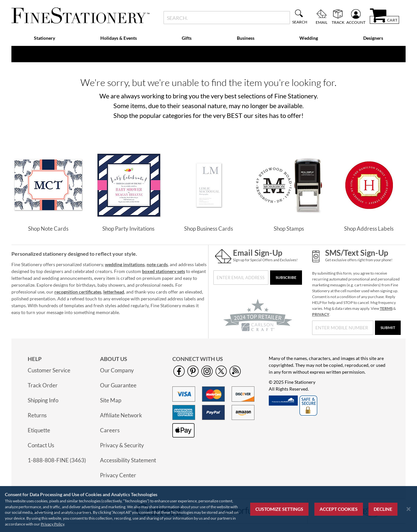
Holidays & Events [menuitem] (119, 38)
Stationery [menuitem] (44, 38)
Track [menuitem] (338, 22)
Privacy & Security (122, 445)
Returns (37, 415)
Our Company (117, 370)
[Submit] (388, 328)
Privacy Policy (52, 524)
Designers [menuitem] (373, 38)
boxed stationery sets (164, 271)
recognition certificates (78, 292)
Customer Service (49, 370)
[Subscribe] (286, 278)
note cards (157, 264)
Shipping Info (43, 400)
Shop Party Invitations (128, 229)
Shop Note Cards (48, 229)
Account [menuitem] (356, 22)
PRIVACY (321, 314)
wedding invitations (125, 264)
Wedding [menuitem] (309, 38)
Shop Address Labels (369, 229)
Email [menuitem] (322, 22)
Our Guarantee (118, 385)
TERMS (386, 308)
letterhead (114, 292)
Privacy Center (118, 475)
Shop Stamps (289, 229)
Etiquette (39, 430)
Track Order (43, 385)
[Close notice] (409, 509)
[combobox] (227, 18)
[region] (208, 509)
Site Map (111, 400)
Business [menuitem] (246, 38)
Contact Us (41, 445)
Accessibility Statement (128, 460)
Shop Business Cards (208, 229)
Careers (110, 430)
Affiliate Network (121, 415)
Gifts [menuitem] (187, 38)
